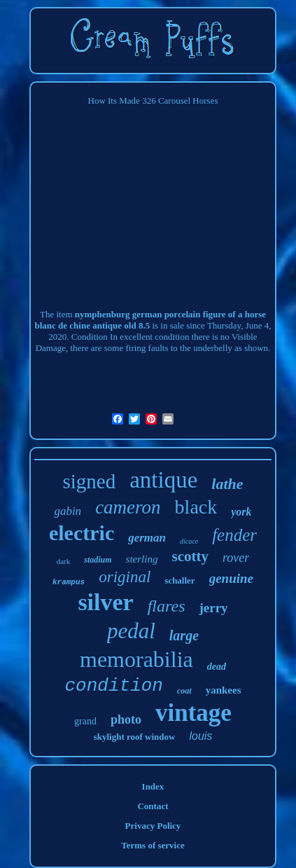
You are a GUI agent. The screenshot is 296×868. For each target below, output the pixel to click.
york (241, 512)
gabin (68, 511)
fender (234, 535)
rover (236, 558)
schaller (179, 580)
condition (114, 686)
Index (153, 786)
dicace (189, 541)
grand (85, 721)
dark (64, 561)
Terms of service (153, 845)
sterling (142, 559)
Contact (153, 806)
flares (167, 606)
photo (126, 719)
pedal (131, 631)
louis (200, 736)
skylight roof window (135, 737)
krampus (69, 582)
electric (82, 533)
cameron (128, 507)
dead (217, 667)
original (125, 577)
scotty (190, 556)
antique (163, 480)
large (184, 635)
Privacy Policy (153, 826)
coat (184, 691)
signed (89, 481)
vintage (193, 713)
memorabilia (136, 659)
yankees (224, 690)
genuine (231, 578)
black (196, 507)
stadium (98, 560)
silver (105, 602)
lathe (227, 484)
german (147, 538)
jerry (213, 608)
